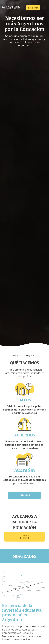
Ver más (24, 495)
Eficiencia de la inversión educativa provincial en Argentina (22, 612)
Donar (33, 8)
